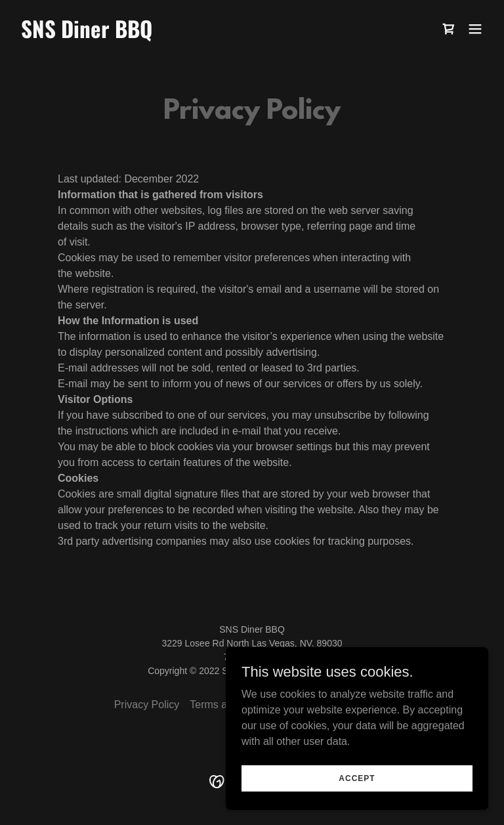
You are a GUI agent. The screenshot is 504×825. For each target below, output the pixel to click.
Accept (357, 778)
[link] (87, 34)
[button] (475, 29)
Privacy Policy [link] (147, 705)
